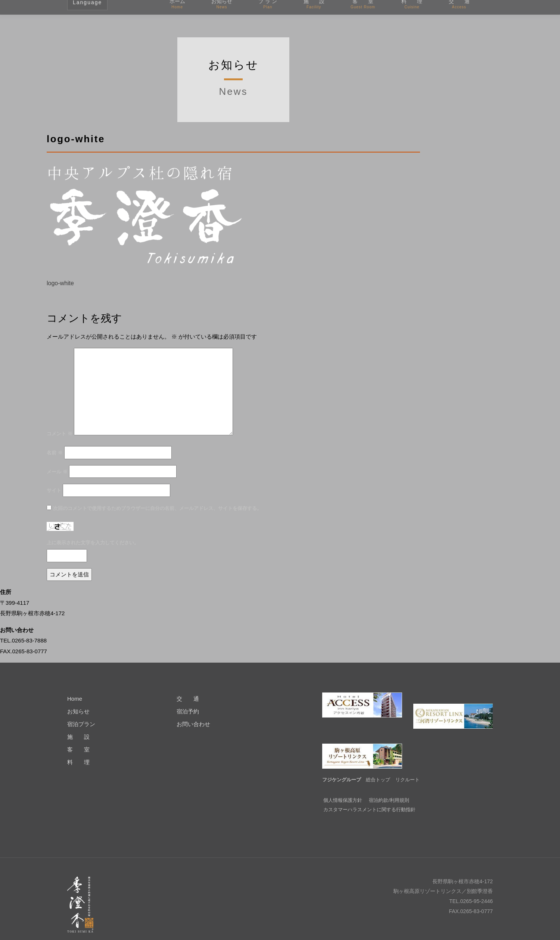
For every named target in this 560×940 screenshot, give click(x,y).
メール (57, 472)
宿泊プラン (81, 724)
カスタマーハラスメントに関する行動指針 (369, 798)
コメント (60, 434)
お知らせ (78, 711)
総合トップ (378, 768)
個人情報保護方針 (343, 789)
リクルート (407, 768)
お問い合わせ (193, 724)
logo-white (60, 283)
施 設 (78, 737)
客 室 (78, 749)
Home (75, 699)
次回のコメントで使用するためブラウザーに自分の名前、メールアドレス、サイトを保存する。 (157, 508)
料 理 (78, 762)
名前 (55, 453)
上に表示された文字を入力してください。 (93, 543)
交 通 (188, 699)
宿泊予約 (188, 711)
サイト (54, 490)
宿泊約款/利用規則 (389, 789)
